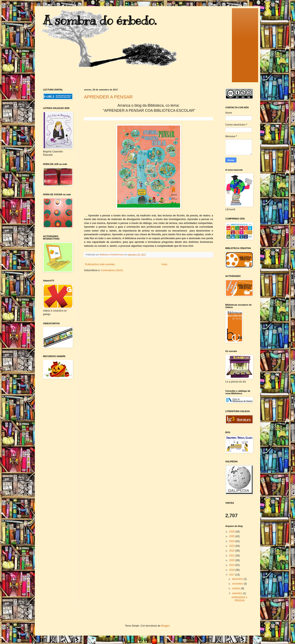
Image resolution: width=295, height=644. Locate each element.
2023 (232, 546)
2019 (232, 565)
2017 (232, 575)
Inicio (165, 264)
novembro (238, 584)
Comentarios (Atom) (112, 270)
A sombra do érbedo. (100, 21)
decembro (238, 579)
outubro (237, 588)
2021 (232, 556)
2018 (232, 570)
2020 (232, 560)
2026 (232, 532)
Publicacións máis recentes (100, 264)
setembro (238, 593)
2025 (232, 536)
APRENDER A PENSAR (108, 97)
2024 (232, 541)
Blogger (165, 626)
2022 (232, 551)
